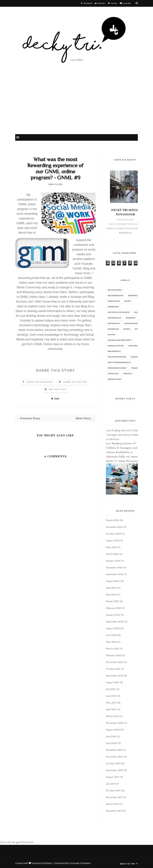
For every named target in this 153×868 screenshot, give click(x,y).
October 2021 (113, 669)
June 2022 (111, 635)
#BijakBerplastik (116, 295)
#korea (127, 329)
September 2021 (114, 676)
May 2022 (111, 642)
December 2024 (114, 568)
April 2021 (111, 710)
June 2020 (111, 743)
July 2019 (111, 784)
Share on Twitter (75, 382)
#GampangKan (114, 318)
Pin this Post (58, 390)
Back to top (129, 864)
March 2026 (112, 520)
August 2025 (113, 541)
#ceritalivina (114, 301)
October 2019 (113, 764)
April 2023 (111, 595)
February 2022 (114, 656)
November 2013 (114, 797)
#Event (128, 301)
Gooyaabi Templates (80, 863)
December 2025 (114, 527)
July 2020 (111, 737)
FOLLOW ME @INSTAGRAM (17, 843)
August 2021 (112, 683)
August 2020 (113, 730)
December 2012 (114, 811)
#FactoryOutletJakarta (119, 312)
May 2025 (111, 547)
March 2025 (112, 554)
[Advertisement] (76, 109)
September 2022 (115, 622)
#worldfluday (115, 379)
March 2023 (112, 602)
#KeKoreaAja (114, 323)
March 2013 (112, 804)
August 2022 (113, 629)
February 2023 (114, 608)
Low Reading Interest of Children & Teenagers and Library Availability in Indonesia (125, 435)
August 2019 (112, 777)
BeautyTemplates (43, 863)
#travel (135, 368)
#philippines (134, 346)
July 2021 (111, 689)
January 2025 (113, 561)
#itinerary (131, 318)
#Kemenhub (113, 329)
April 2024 (111, 588)
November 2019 (114, 757)
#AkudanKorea (115, 290)
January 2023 (113, 615)
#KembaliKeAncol (133, 323)
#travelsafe (113, 374)
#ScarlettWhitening (117, 357)
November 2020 (115, 723)
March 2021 (112, 716)
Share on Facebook (39, 382)
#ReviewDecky (114, 351)
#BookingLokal (135, 295)
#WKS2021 (128, 374)
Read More (125, 233)
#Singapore (136, 357)
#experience (113, 307)
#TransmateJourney (117, 368)
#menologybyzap (116, 346)
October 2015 (113, 791)
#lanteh (112, 334)
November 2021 (114, 662)
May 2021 (111, 703)
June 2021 (111, 696)
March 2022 (112, 649)
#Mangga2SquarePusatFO (120, 340)
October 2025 (113, 534)
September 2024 (115, 574)
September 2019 (114, 770)
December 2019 (114, 750)
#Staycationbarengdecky (119, 362)
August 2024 (113, 581)
